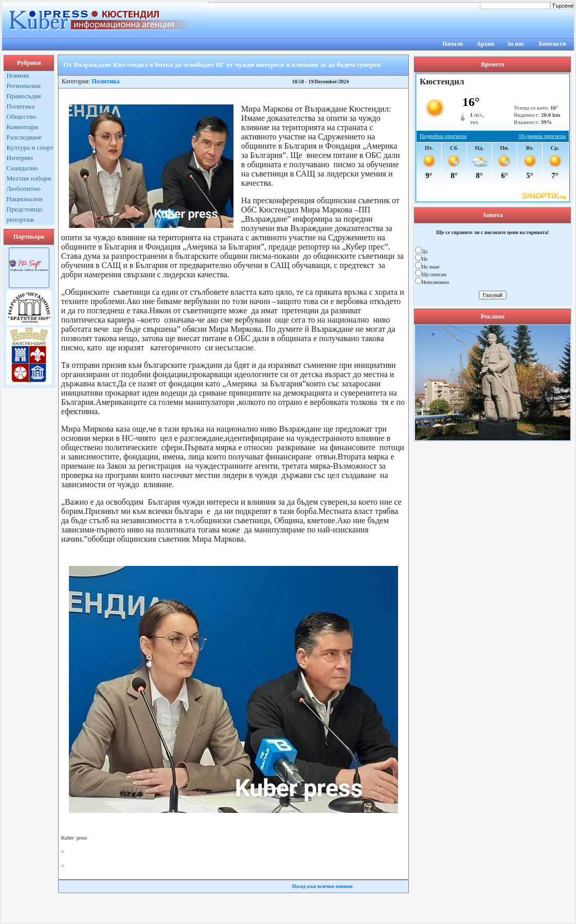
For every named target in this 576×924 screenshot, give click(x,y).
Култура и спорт (30, 147)
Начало (453, 44)
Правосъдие (24, 96)
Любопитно (24, 189)
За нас (516, 44)
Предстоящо (25, 209)
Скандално (22, 168)
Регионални (24, 86)
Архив (485, 44)
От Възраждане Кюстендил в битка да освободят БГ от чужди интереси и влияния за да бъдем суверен (222, 65)
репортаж (21, 219)
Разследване (24, 137)
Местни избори (29, 178)
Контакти (553, 44)
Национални (25, 199)
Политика (21, 106)
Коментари (23, 127)
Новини (18, 75)
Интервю (20, 158)
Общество (22, 117)
